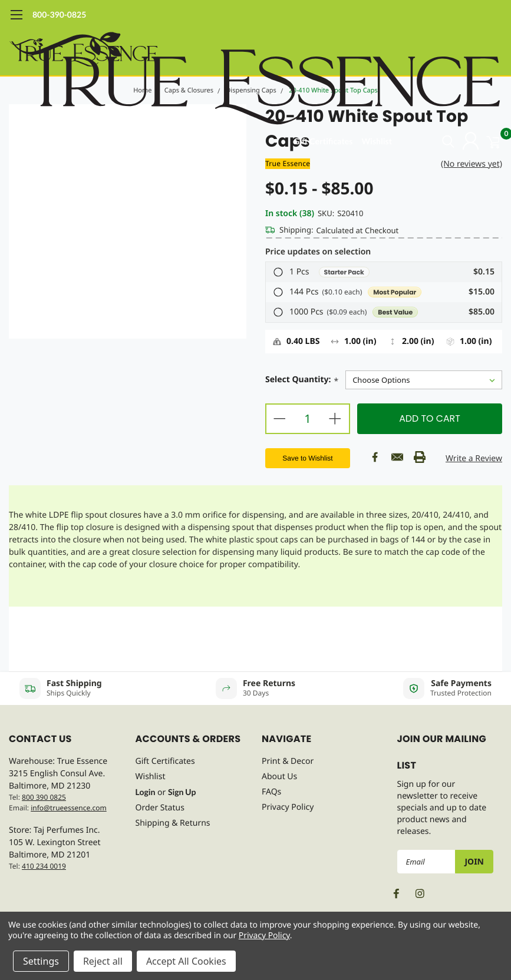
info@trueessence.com (69, 808)
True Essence (288, 163)
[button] (384, 272)
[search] (433, 141)
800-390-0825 (59, 14)
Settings (41, 961)
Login (146, 792)
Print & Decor (288, 761)
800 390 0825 (44, 797)
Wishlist (377, 141)
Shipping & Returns (173, 823)
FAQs (271, 792)
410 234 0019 (44, 866)
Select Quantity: (302, 381)
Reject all (103, 961)
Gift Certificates (323, 141)
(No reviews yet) (472, 164)
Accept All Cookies (186, 961)
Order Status (160, 808)
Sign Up (182, 792)
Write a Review (474, 458)
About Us (279, 777)
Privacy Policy (288, 807)
